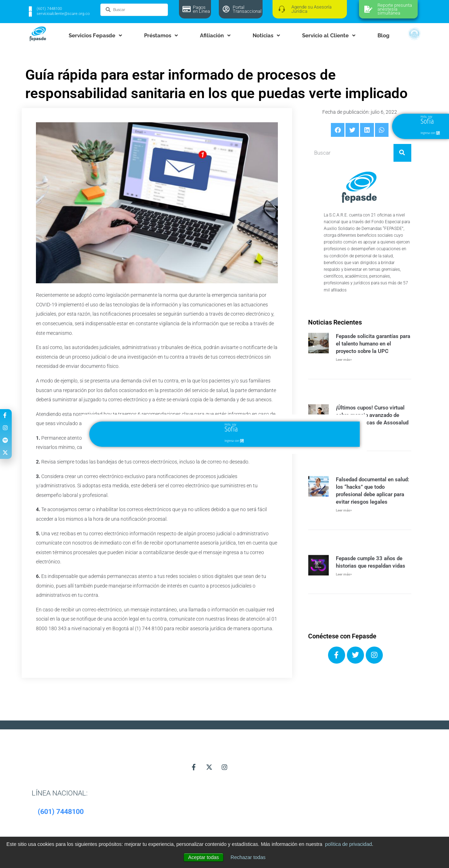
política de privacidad (349, 844)
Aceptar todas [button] (204, 857)
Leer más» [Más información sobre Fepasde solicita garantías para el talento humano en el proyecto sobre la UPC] (344, 360)
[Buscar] (402, 153)
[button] (338, 130)
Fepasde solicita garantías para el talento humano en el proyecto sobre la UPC (373, 344)
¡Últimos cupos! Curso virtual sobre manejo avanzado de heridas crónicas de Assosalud (372, 415)
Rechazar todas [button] (248, 857)
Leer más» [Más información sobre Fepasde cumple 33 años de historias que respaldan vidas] (344, 574)
